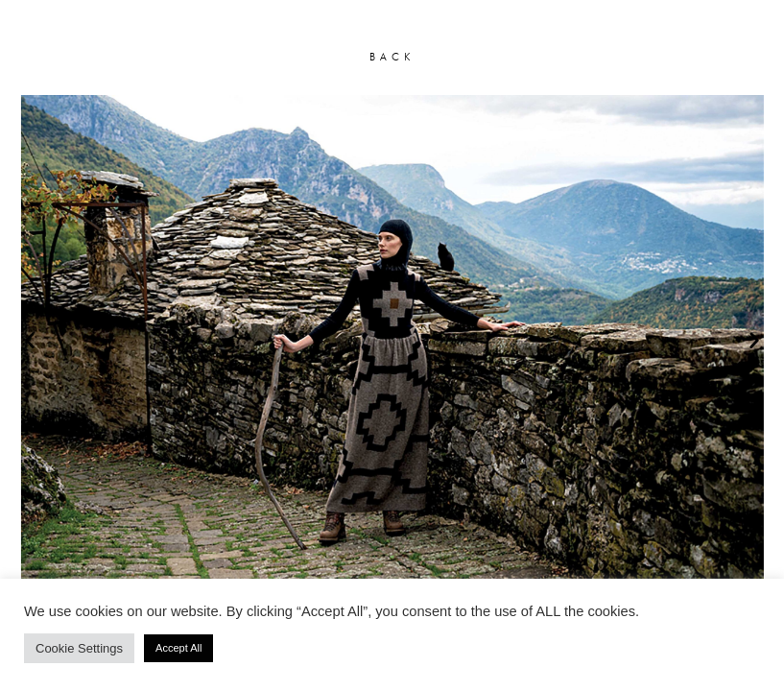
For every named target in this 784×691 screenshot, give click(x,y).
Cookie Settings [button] (79, 648)
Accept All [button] (178, 648)
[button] (30, 340)
